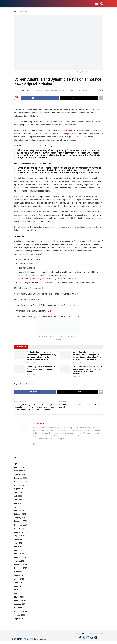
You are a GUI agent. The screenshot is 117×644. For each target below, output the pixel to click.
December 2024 (21, 526)
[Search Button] (102, 4)
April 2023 (18, 598)
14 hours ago (32, 362)
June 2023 (18, 591)
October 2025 (20, 490)
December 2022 (21, 612)
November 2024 (21, 530)
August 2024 (19, 540)
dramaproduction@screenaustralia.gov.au (43, 278)
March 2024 (19, 558)
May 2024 (18, 551)
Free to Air (24, 11)
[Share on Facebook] (40, 98)
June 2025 (18, 504)
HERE (38, 300)
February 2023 (20, 605)
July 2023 (18, 587)
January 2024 (20, 566)
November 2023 (21, 573)
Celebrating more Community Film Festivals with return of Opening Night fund (41, 369)
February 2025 (20, 519)
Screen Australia (61, 90)
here (34, 230)
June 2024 (18, 548)
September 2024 (21, 537)
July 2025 (18, 501)
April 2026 (18, 468)
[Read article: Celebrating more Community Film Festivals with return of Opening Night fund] (20, 369)
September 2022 (21, 623)
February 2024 (20, 562)
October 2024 (20, 533)
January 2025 (20, 522)
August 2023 (19, 584)
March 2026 (19, 472)
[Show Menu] (97, 4)
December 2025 (21, 483)
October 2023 (20, 576)
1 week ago (77, 362)
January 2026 (20, 479)
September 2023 (21, 580)
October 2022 (20, 620)
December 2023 (21, 569)
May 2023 (18, 594)
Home (16, 11)
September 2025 (21, 494)
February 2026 (20, 475)
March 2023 (19, 602)
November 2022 (21, 616)
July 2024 (18, 544)
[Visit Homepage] (14, 4)
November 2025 (21, 486)
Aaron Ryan (26, 90)
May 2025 (18, 508)
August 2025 (19, 497)
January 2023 (20, 609)
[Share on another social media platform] (101, 98)
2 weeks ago (77, 377)
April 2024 (18, 555)
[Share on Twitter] (79, 98)
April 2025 (18, 512)
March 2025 (19, 515)
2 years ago (39, 90)
